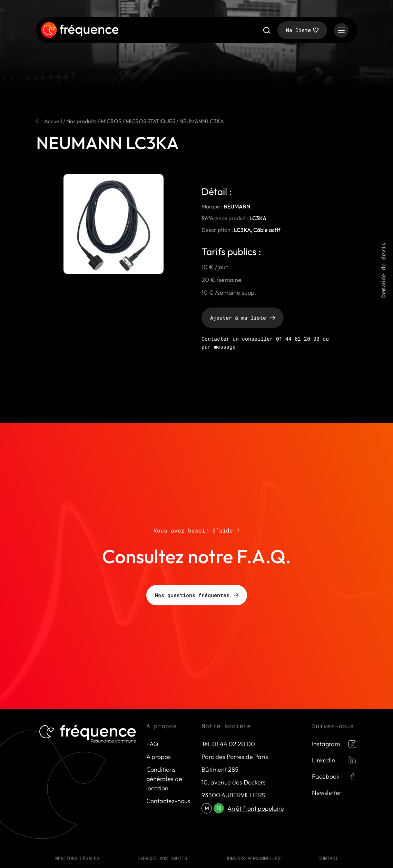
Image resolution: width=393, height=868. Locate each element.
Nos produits (81, 121)
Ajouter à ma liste (238, 318)
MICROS (111, 121)
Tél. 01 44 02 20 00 (228, 744)
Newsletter (327, 793)
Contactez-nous (168, 801)
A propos (159, 757)
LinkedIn (323, 760)
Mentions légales (77, 858)
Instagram (326, 744)
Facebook (326, 776)
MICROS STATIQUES (150, 121)
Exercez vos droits (162, 858)
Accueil (53, 121)
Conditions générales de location (164, 779)
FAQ (152, 744)
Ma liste (298, 30)
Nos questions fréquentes (192, 595)
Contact (328, 858)
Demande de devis (383, 270)
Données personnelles (253, 858)
